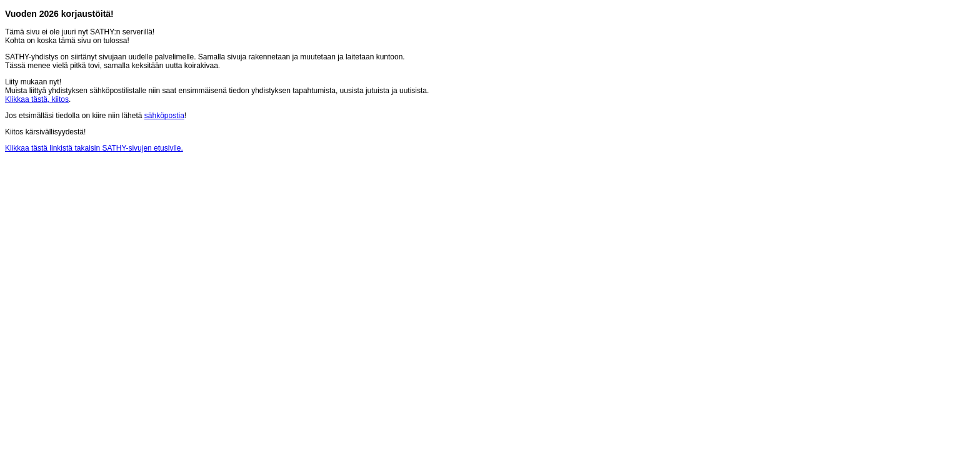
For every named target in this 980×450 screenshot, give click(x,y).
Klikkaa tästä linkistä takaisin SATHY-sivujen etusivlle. (94, 148)
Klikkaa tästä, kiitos (37, 99)
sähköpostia (164, 116)
